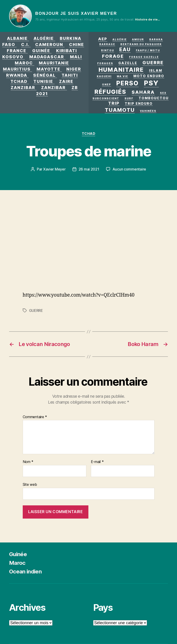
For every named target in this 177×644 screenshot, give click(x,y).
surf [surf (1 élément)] (129, 98)
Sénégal (44, 75)
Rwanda (17, 75)
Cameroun (49, 45)
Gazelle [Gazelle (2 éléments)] (128, 63)
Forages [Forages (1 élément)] (105, 63)
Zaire (66, 81)
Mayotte (49, 69)
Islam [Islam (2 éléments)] (156, 70)
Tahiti (70, 75)
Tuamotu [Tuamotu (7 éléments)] (120, 110)
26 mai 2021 (89, 169)
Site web (30, 484)
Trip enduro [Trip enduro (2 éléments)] (139, 103)
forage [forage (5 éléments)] (113, 56)
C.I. (25, 45)
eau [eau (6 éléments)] (125, 49)
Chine (77, 45)
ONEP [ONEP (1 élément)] (107, 85)
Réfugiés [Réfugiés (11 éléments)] (110, 92)
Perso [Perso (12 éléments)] (127, 83)
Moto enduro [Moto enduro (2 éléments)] (149, 76)
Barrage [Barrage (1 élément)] (107, 44)
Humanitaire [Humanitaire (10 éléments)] (121, 70)
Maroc (24, 63)
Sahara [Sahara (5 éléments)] (143, 92)
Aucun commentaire (129, 169)
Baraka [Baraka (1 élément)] (156, 39)
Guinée (41, 51)
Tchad (19, 81)
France (17, 51)
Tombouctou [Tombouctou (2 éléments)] (154, 98)
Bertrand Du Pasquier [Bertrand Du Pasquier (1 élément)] (141, 44)
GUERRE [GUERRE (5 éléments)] (153, 63)
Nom (28, 462)
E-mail (97, 462)
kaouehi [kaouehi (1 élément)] (104, 76)
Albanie (17, 38)
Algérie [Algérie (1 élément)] (120, 39)
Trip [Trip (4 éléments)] (114, 103)
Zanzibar (23, 88)
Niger (74, 69)
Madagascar (47, 57)
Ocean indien (25, 571)
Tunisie (43, 81)
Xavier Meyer (54, 169)
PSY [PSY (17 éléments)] (151, 83)
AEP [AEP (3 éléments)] (103, 39)
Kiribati (67, 51)
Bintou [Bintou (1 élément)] (108, 50)
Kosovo (13, 57)
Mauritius (17, 69)
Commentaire (35, 417)
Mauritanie (54, 63)
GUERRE (36, 311)
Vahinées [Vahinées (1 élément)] (148, 111)
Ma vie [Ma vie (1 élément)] (122, 76)
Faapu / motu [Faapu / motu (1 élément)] (148, 50)
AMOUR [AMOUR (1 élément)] (138, 39)
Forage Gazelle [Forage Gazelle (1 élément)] (144, 57)
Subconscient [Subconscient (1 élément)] (106, 98)
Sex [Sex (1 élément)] (163, 93)
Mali (76, 57)
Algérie (44, 38)
